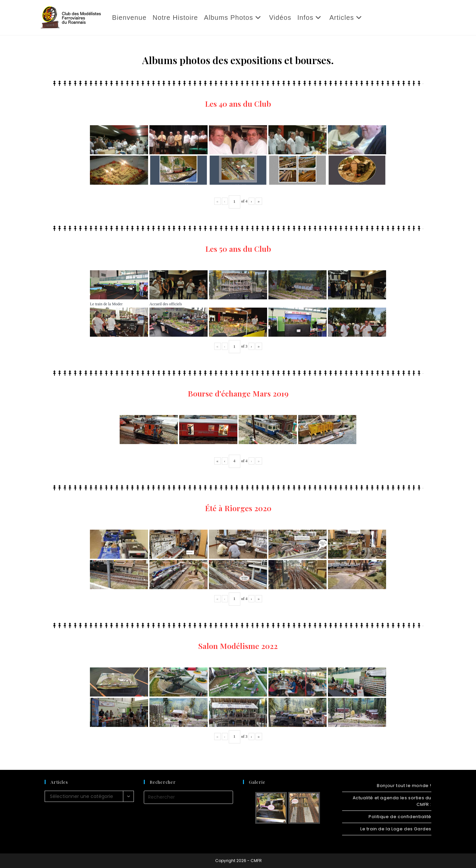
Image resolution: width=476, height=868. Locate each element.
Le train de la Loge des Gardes (396, 829)
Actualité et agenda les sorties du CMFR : (392, 801)
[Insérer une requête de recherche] (188, 797)
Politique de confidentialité (400, 817)
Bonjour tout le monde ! (404, 786)
